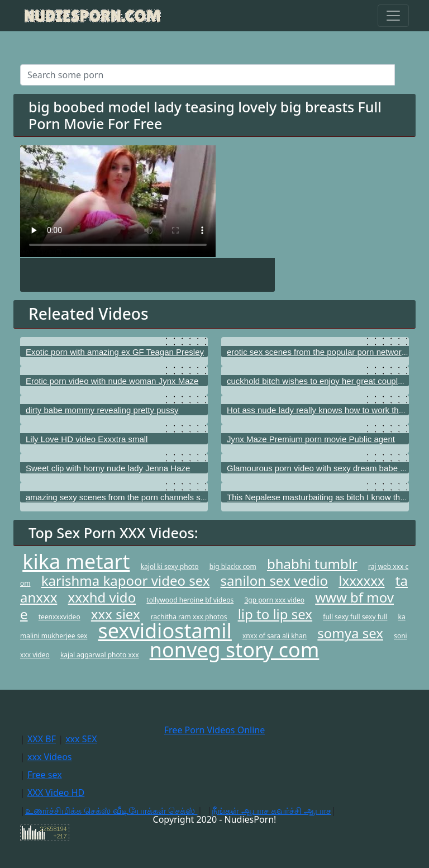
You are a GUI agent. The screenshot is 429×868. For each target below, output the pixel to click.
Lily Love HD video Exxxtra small (87, 439)
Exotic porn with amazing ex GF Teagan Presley (115, 352)
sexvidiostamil (165, 631)
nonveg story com (235, 650)
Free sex (45, 775)
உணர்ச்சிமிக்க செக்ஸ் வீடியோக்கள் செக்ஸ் (111, 810)
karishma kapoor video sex (126, 580)
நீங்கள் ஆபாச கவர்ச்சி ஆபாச (271, 810)
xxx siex (116, 614)
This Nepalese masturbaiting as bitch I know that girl (324, 497)
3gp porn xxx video (274, 600)
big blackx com (233, 566)
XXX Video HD (56, 793)
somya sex (350, 633)
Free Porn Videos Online (214, 730)
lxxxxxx (361, 580)
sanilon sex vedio (274, 580)
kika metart (76, 561)
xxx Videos (50, 757)
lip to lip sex (275, 614)
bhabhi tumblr (312, 564)
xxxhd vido (102, 597)
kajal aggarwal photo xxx (100, 655)
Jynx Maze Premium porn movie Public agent (311, 439)
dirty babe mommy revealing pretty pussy (102, 410)
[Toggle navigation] (393, 16)
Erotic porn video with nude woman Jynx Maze (112, 381)
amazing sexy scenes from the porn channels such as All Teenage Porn (158, 497)
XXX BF (42, 739)
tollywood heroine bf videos (190, 600)
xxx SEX (81, 739)
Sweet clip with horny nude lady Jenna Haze (108, 468)
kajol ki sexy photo (170, 566)
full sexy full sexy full (355, 617)
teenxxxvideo (59, 617)
